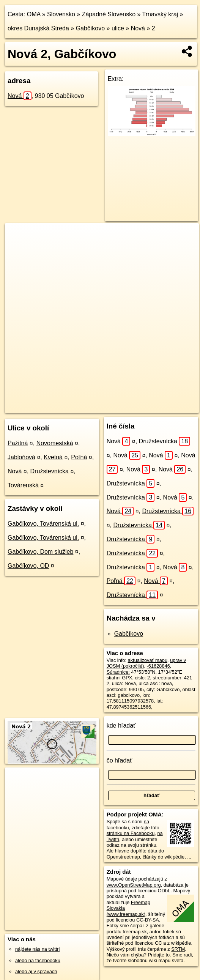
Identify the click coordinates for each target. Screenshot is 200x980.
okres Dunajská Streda (38, 28)
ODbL (164, 891)
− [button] (18, 248)
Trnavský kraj (160, 14)
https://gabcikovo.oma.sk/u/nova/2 (163, 407)
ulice (118, 28)
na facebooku (128, 824)
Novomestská (55, 443)
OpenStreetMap (65, 407)
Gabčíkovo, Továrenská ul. (43, 524)
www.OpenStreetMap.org (134, 885)
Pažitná (18, 443)
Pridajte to (159, 955)
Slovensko (61, 14)
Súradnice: (118, 672)
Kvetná (53, 457)
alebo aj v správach (36, 971)
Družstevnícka (50, 471)
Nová (138, 28)
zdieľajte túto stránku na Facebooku (133, 830)
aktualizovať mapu (148, 660)
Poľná (79, 457)
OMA (34, 14)
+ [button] (18, 236)
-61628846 (158, 666)
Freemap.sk (104, 407)
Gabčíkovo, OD (28, 566)
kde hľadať (121, 726)
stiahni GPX (120, 678)
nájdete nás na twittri (37, 949)
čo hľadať (120, 760)
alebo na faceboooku (38, 960)
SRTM (178, 949)
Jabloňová (21, 457)
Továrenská (23, 485)
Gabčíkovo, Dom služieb (40, 552)
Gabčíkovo (90, 28)
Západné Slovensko (109, 14)
